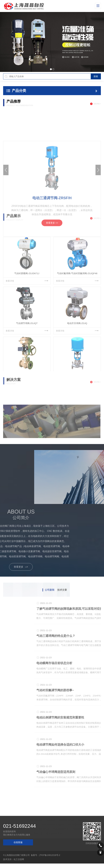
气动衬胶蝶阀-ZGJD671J (27, 305)
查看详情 (27, 313)
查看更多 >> (52, 286)
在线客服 (18, 842)
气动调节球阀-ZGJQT (27, 355)
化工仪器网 (19, 859)
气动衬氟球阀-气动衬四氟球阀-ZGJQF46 (77, 305)
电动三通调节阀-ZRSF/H (52, 261)
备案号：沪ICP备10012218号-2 (46, 855)
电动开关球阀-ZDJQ (77, 355)
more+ (97, 104)
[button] (11, 42)
